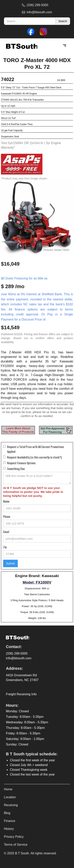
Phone (7, 516)
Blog (7, 813)
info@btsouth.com (19, 658)
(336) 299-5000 (17, 653)
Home (8, 789)
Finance (10, 821)
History (9, 829)
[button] (65, 46)
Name (6, 501)
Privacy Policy (14, 837)
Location (10, 797)
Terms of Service (16, 845)
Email (6, 532)
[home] (21, 46)
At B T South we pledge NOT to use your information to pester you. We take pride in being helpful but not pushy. (33, 492)
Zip (5, 547)
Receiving (11, 805)
